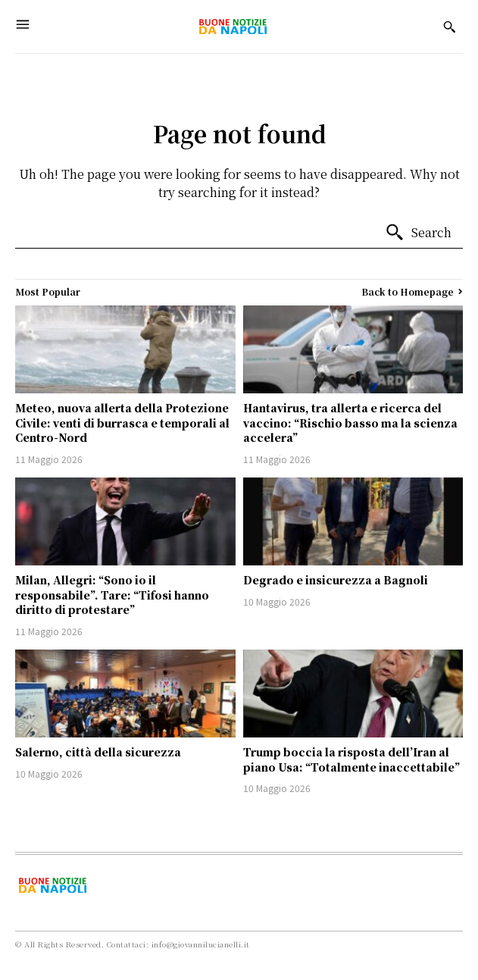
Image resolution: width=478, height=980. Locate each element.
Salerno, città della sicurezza (98, 752)
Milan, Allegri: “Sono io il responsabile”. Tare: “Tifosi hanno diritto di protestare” (112, 595)
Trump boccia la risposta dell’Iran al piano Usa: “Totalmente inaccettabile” (351, 759)
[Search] (418, 233)
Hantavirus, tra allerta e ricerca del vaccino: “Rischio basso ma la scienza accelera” (350, 423)
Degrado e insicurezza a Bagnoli (336, 580)
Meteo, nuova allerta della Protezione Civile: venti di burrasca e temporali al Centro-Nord (122, 423)
